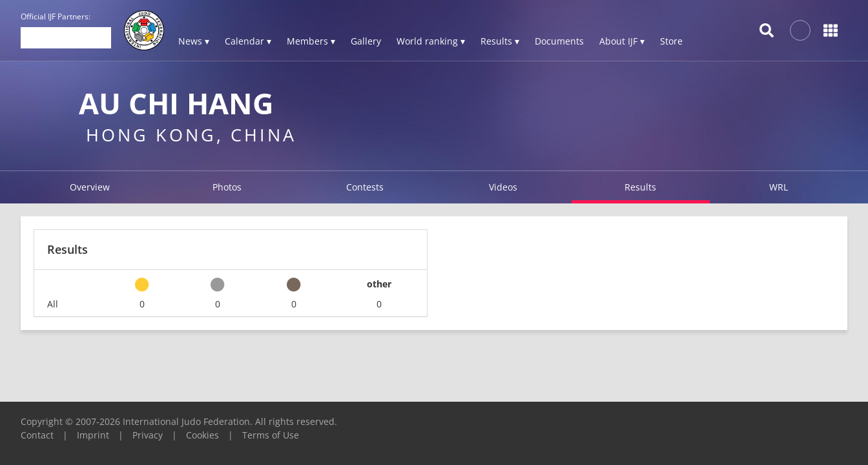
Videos (503, 187)
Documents (559, 41)
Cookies (202, 435)
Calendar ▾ (248, 41)
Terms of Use (271, 435)
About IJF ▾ (622, 41)
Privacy (148, 435)
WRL (779, 187)
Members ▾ (311, 41)
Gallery (366, 41)
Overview (90, 187)
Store (671, 41)
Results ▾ (500, 41)
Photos (227, 187)
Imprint (93, 435)
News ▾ (194, 41)
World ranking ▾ (431, 41)
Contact (37, 435)
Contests (365, 187)
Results (640, 187)
